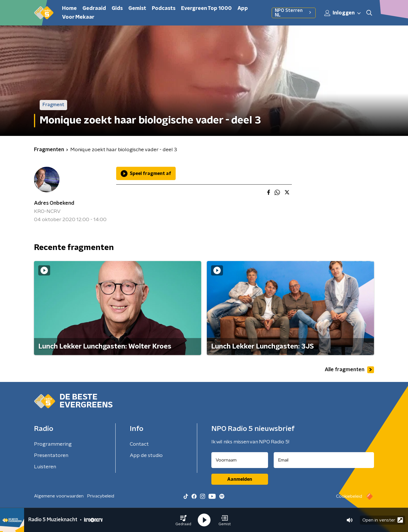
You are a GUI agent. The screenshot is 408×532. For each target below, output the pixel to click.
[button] (183, 520)
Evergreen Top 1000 (206, 8)
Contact (139, 444)
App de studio (146, 456)
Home (69, 8)
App (243, 8)
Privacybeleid (101, 496)
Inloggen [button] (343, 13)
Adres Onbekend (54, 203)
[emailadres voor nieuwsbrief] (324, 460)
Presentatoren (51, 456)
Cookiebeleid (349, 496)
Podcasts (164, 8)
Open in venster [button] (383, 520)
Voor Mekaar (78, 17)
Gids (117, 8)
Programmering (53, 444)
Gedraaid (94, 8)
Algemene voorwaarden (59, 496)
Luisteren (45, 467)
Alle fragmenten (349, 370)
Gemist (137, 8)
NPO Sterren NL (294, 13)
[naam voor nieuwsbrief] (240, 460)
